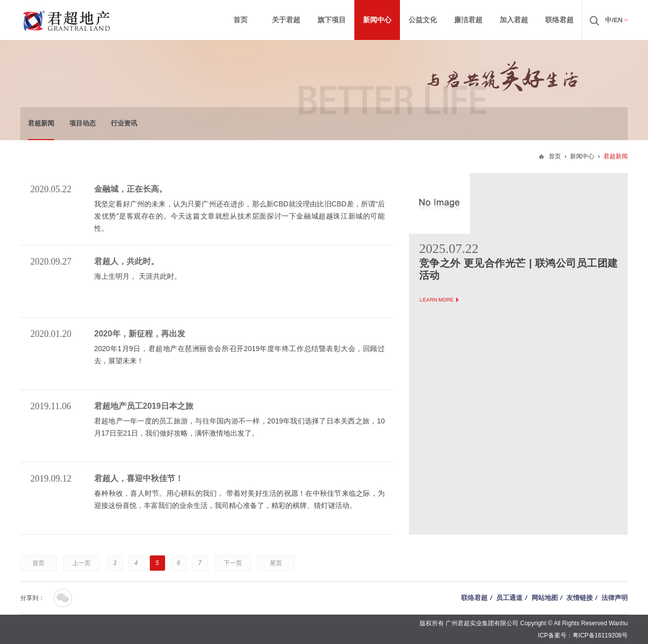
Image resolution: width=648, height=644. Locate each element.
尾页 (276, 563)
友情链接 (580, 598)
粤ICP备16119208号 (600, 635)
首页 (555, 156)
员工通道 (509, 598)
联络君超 (474, 598)
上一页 (82, 563)
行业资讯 (124, 123)
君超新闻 (41, 123)
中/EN (614, 20)
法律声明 (615, 598)
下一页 (233, 563)
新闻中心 (582, 156)
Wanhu (618, 623)
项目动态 (83, 123)
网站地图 (545, 598)
